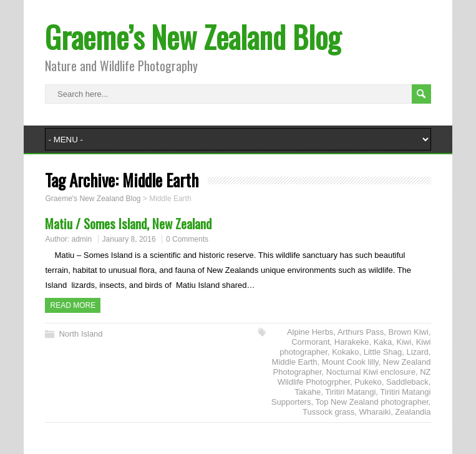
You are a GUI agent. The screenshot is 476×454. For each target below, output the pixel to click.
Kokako (345, 352)
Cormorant (310, 342)
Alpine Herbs (310, 332)
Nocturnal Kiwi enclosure (371, 372)
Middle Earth (295, 362)
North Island (80, 334)
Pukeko (368, 382)
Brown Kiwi (409, 332)
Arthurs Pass (361, 332)
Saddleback (407, 382)
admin (82, 239)
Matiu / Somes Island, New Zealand (128, 223)
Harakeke (352, 342)
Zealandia (413, 412)
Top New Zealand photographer (372, 402)
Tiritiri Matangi (350, 392)
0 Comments (187, 239)
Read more (73, 305)
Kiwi (404, 342)
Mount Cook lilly (350, 362)
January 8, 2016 (129, 239)
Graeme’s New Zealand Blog (193, 37)
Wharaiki (375, 412)
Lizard (417, 352)
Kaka (383, 342)
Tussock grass (328, 412)
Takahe (308, 392)
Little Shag (383, 352)
